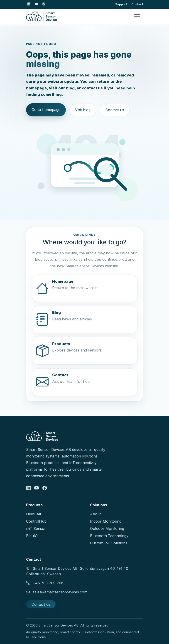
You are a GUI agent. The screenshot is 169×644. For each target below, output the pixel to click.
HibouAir (34, 514)
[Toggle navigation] (137, 16)
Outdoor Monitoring (107, 528)
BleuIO (32, 536)
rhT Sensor (36, 528)
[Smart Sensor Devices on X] (37, 4)
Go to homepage (46, 110)
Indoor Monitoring (106, 521)
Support (121, 4)
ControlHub (36, 521)
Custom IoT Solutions (109, 543)
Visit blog (83, 110)
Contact (137, 4)
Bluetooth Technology (109, 536)
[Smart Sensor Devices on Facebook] (44, 4)
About (95, 514)
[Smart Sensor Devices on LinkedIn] (29, 4)
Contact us (115, 110)
